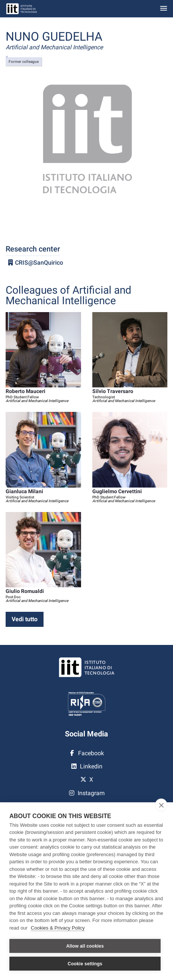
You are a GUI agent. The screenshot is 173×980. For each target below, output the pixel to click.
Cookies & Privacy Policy (58, 928)
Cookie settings (85, 964)
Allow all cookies (85, 946)
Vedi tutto (25, 619)
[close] (161, 805)
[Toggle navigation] (164, 9)
